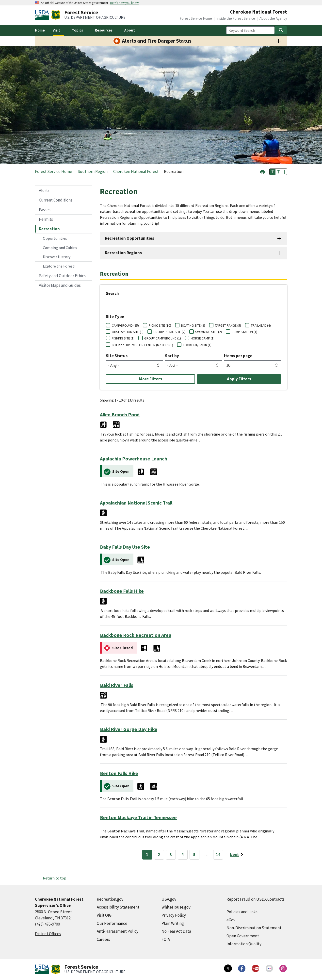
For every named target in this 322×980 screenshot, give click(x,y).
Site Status (117, 356)
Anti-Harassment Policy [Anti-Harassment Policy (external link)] (118, 931)
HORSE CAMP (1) (203, 338)
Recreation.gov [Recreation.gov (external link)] (110, 899)
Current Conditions (56, 200)
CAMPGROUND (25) (125, 325)
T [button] (273, 172)
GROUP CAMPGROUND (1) (163, 338)
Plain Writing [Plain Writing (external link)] (173, 923)
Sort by (172, 356)
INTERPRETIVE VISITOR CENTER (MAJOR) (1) (142, 345)
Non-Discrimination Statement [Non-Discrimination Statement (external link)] (254, 928)
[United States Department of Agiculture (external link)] (43, 15)
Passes (45, 210)
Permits (46, 219)
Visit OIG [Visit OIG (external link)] (104, 915)
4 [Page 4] (183, 855)
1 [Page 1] (147, 855)
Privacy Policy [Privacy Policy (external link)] (174, 915)
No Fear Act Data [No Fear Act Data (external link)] (176, 931)
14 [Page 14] (218, 855)
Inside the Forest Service (236, 18)
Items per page (238, 356)
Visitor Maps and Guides (60, 285)
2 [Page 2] (159, 855)
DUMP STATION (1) (244, 332)
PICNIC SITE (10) (160, 325)
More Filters (151, 379)
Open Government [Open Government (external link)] (243, 936)
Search (112, 293)
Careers (103, 939)
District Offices (48, 934)
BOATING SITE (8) (193, 325)
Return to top (55, 878)
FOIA (166, 939)
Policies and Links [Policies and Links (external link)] (242, 912)
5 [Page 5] (194, 855)
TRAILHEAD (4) (261, 325)
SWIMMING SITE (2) (209, 332)
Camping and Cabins (60, 248)
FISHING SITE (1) (123, 338)
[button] (262, 171)
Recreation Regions (123, 253)
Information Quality (244, 944)
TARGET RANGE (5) (228, 325)
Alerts (44, 190)
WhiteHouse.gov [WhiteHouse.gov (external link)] (176, 907)
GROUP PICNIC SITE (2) (169, 332)
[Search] (281, 30)
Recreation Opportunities (129, 238)
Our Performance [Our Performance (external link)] (112, 923)
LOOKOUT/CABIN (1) (197, 345)
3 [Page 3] (171, 855)
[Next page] (237, 855)
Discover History (57, 257)
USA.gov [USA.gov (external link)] (169, 899)
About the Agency (273, 18)
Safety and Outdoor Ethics (62, 276)
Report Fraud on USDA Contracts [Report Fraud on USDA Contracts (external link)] (256, 899)
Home (40, 30)
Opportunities (55, 238)
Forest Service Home (196, 18)
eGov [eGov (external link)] (231, 920)
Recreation (49, 229)
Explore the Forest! (59, 266)
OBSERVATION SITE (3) (128, 332)
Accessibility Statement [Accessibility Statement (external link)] (118, 907)
